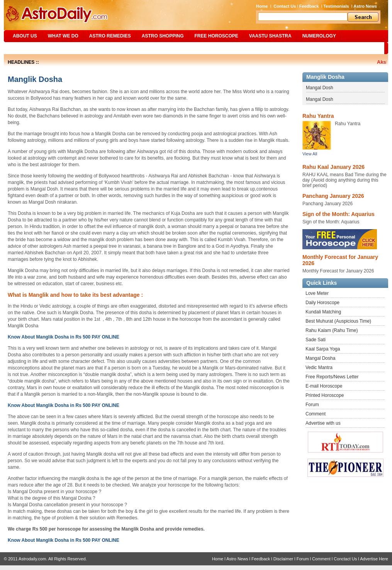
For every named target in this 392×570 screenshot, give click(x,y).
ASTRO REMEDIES (110, 36)
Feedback (309, 6)
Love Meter (317, 293)
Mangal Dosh (320, 88)
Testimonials (336, 6)
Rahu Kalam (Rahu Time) (332, 330)
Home (262, 6)
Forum (312, 405)
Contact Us (285, 6)
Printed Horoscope (325, 395)
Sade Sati (316, 340)
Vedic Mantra (319, 368)
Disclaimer (283, 559)
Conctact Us (345, 559)
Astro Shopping (163, 36)
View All (310, 154)
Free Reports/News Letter (332, 377)
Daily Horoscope (322, 303)
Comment (316, 414)
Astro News (365, 6)
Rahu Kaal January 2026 (333, 167)
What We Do (63, 36)
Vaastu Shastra (270, 36)
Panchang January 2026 (333, 196)
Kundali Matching (323, 312)
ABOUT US (25, 36)
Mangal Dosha (320, 358)
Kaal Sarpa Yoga (323, 349)
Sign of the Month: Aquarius (339, 214)
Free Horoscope (216, 36)
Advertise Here (374, 559)
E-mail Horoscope (324, 386)
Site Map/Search (30, 48)
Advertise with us (323, 423)
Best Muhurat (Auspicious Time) (338, 321)
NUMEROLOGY (319, 36)
